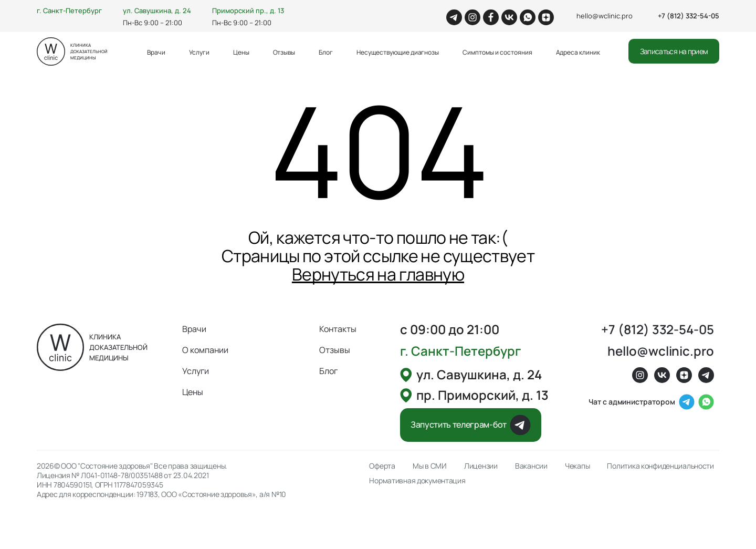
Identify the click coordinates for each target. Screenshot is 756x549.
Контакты (338, 329)
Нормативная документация (417, 481)
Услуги (199, 52)
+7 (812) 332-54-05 (689, 16)
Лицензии (481, 466)
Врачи (156, 52)
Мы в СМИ (430, 466)
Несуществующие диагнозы (398, 52)
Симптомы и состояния (497, 52)
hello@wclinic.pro (605, 16)
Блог (326, 52)
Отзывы (284, 52)
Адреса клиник (578, 52)
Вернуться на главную (378, 274)
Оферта (382, 466)
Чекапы (577, 466)
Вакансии (531, 466)
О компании (205, 350)
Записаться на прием (674, 51)
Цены (241, 52)
